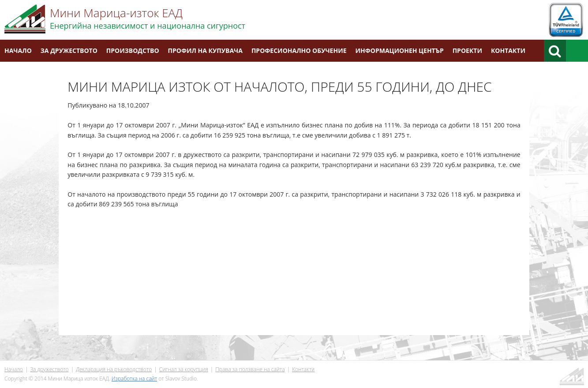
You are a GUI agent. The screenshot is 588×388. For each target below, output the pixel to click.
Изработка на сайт (134, 379)
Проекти (467, 50)
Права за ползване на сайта (250, 369)
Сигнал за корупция (184, 369)
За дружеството (69, 50)
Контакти (508, 50)
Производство (133, 50)
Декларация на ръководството (114, 369)
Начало (18, 50)
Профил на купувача (205, 50)
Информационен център (400, 50)
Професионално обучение (299, 50)
